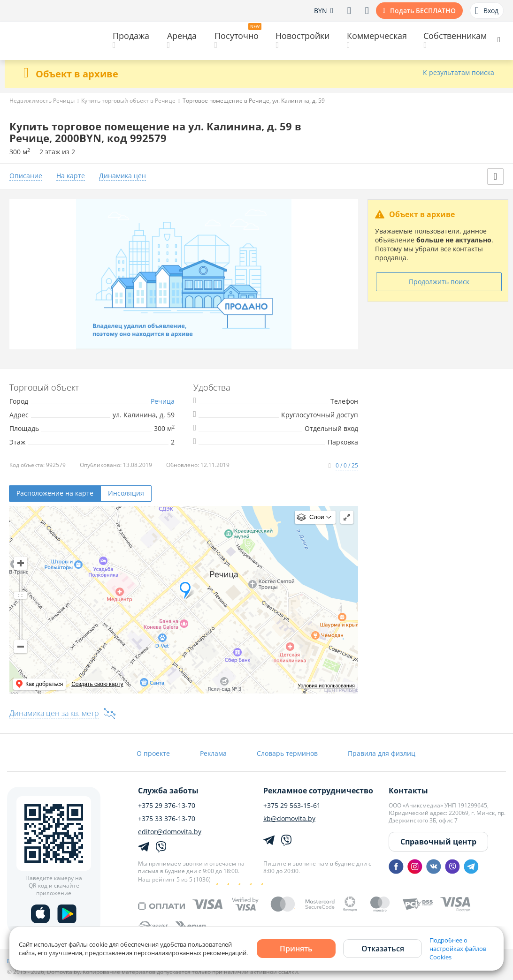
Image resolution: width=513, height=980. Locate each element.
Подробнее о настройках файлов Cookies (458, 949)
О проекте (153, 753)
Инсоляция (126, 493)
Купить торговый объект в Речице (128, 101)
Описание (26, 176)
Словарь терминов (287, 753)
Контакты (408, 791)
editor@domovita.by (170, 832)
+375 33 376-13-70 (167, 819)
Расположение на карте (55, 493)
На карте (71, 176)
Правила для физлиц (382, 753)
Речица (163, 401)
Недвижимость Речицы (42, 101)
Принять (296, 949)
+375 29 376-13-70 (167, 806)
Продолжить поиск (439, 282)
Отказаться (383, 949)
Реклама (213, 753)
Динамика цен (123, 176)
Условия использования (326, 686)
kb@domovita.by (289, 819)
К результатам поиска (459, 73)
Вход (487, 11)
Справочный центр (438, 842)
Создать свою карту (97, 684)
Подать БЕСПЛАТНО (423, 11)
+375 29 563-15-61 (292, 806)
